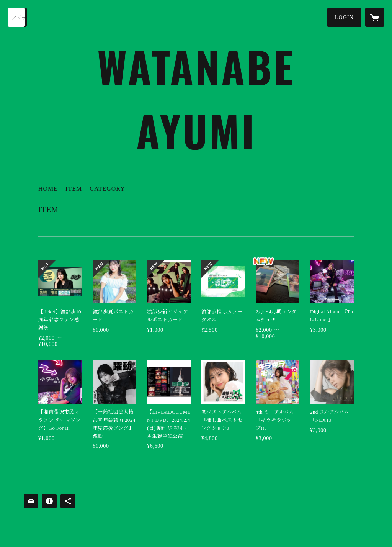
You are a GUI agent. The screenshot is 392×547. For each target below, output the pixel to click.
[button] (344, 17)
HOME (48, 189)
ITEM (74, 189)
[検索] (17, 17)
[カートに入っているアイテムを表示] (375, 17)
